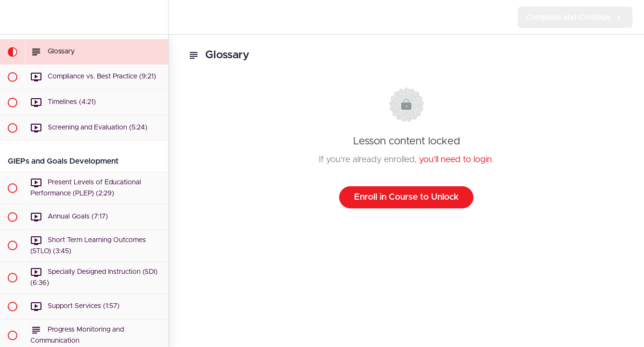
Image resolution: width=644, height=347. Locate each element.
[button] (12, 17)
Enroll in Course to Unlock (406, 197)
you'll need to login (455, 160)
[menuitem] (156, 17)
